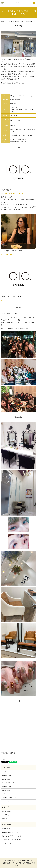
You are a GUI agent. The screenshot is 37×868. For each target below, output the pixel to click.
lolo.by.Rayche (6, 779)
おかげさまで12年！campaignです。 (13, 836)
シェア (3, 760)
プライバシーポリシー (9, 798)
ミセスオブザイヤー (8, 843)
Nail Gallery (5, 815)
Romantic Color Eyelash (9, 783)
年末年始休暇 (6, 829)
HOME (3, 22)
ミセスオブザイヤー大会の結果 (12, 840)
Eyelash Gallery (6, 811)
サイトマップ (6, 801)
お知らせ (5, 819)
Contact (4, 794)
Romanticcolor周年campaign (10, 832)
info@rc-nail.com (15, 120)
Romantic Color (6, 775)
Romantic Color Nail (8, 787)
